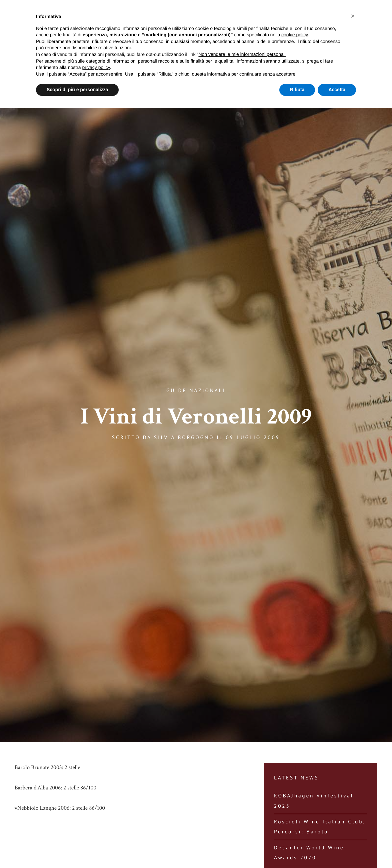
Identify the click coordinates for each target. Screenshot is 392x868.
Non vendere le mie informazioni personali (242, 54)
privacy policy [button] (96, 67)
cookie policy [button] (294, 35)
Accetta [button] (337, 90)
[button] (353, 16)
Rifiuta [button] (297, 90)
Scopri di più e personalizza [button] (77, 90)
